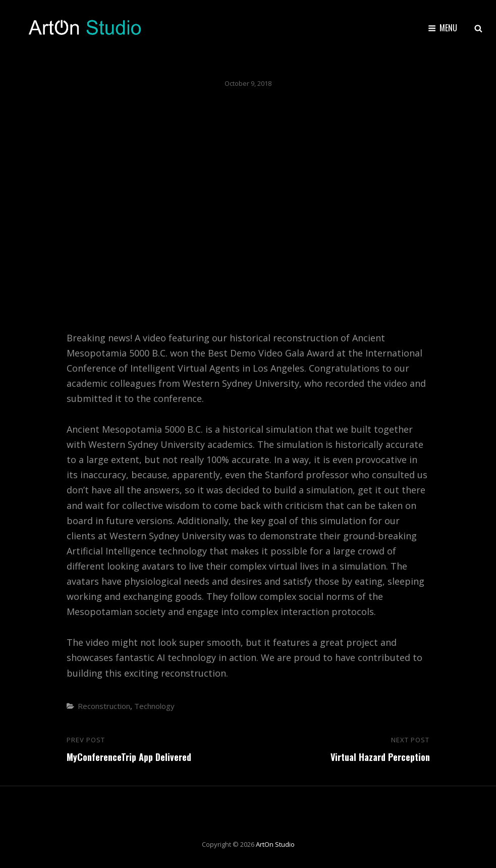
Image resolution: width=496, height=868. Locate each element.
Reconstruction (104, 706)
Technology (154, 706)
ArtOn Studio (275, 844)
